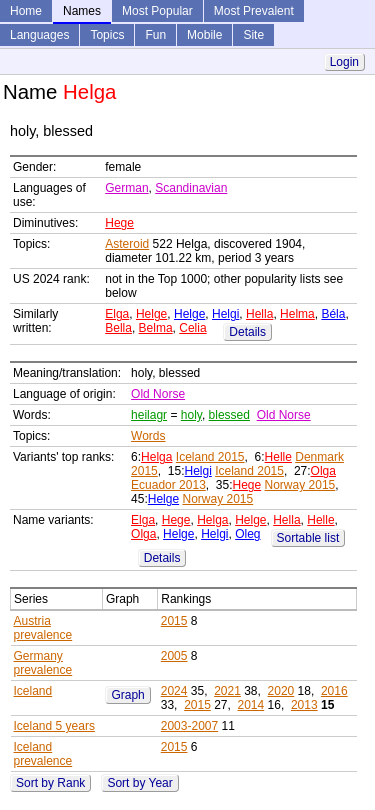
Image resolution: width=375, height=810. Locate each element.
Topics (107, 35)
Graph (127, 695)
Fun (155, 35)
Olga (323, 471)
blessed (229, 415)
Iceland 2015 (210, 457)
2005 (174, 656)
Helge (151, 314)
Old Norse (158, 394)
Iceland (33, 691)
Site (253, 35)
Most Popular (157, 11)
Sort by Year (139, 783)
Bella (118, 328)
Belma (156, 328)
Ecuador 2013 (168, 485)
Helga (156, 457)
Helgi (225, 314)
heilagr (149, 415)
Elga (117, 314)
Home (26, 11)
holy (191, 415)
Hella (259, 314)
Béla (333, 314)
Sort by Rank (50, 783)
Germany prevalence (43, 663)
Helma (297, 314)
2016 (334, 691)
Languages (39, 35)
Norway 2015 (300, 485)
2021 (227, 691)
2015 (174, 621)
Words (148, 436)
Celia (192, 328)
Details (247, 332)
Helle (278, 457)
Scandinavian (191, 188)
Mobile (204, 35)
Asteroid (127, 244)
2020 (281, 691)
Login (344, 62)
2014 (251, 705)
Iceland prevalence (43, 754)
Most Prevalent (254, 11)
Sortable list (308, 538)
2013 (304, 705)
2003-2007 (189, 726)
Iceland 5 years (54, 726)
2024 (174, 691)
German (126, 188)
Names (82, 11)
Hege (119, 223)
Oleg (247, 534)
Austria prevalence (43, 628)
